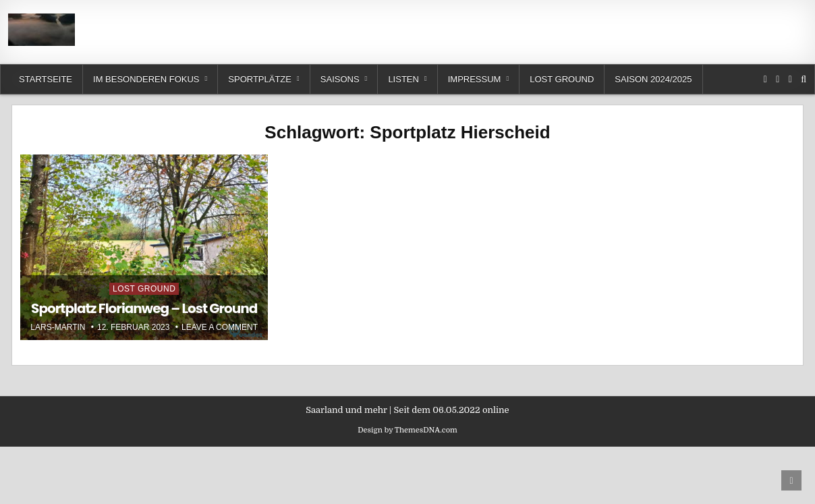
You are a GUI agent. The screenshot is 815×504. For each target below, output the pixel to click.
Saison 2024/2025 (653, 79)
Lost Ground (562, 79)
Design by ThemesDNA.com (407, 430)
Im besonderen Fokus (146, 79)
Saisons (340, 79)
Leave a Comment (220, 327)
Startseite (46, 79)
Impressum (475, 79)
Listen (403, 79)
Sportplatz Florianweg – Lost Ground (144, 308)
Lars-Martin (58, 327)
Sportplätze (260, 79)
